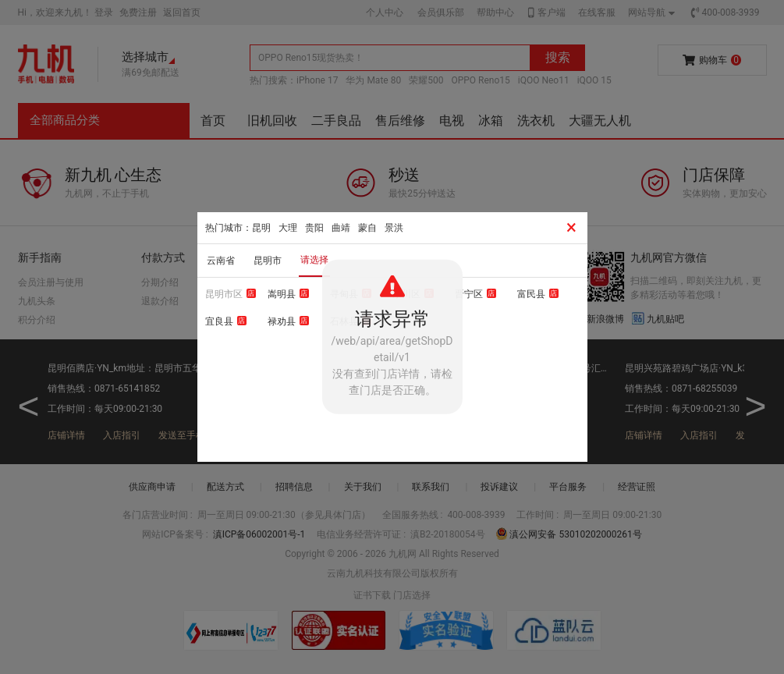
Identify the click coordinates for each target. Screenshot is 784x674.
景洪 (394, 228)
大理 (288, 228)
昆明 (261, 228)
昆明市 (268, 261)
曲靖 (341, 228)
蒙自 (367, 228)
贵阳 (314, 228)
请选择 (314, 260)
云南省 (221, 261)
